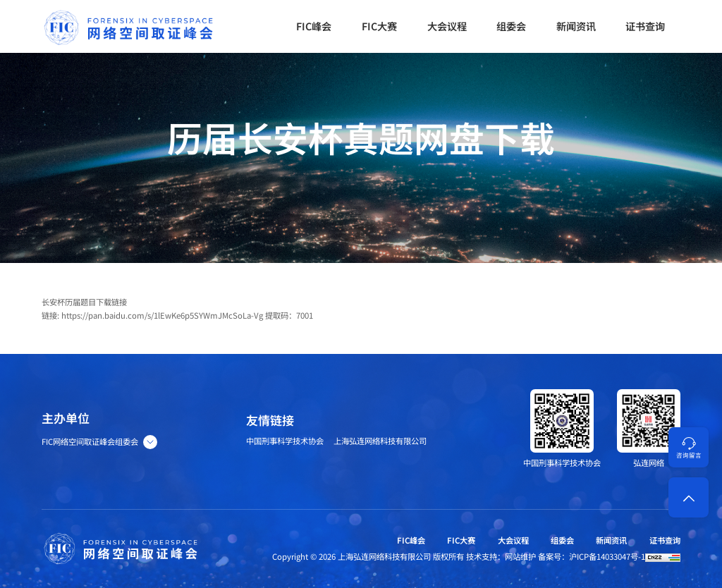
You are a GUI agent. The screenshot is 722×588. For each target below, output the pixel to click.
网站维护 (520, 556)
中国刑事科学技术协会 (285, 441)
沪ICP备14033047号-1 (607, 556)
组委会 (562, 540)
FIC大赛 (461, 540)
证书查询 (665, 540)
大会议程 (513, 540)
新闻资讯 (611, 540)
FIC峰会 (411, 540)
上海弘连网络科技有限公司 (380, 441)
